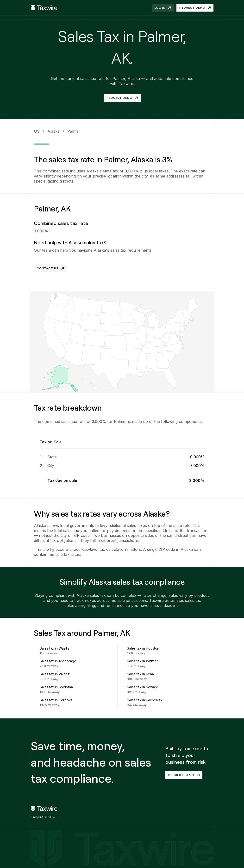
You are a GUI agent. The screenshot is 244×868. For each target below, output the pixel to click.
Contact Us (50, 268)
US (37, 131)
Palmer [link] (74, 131)
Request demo (195, 8)
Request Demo (122, 98)
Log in (163, 8)
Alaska (53, 131)
